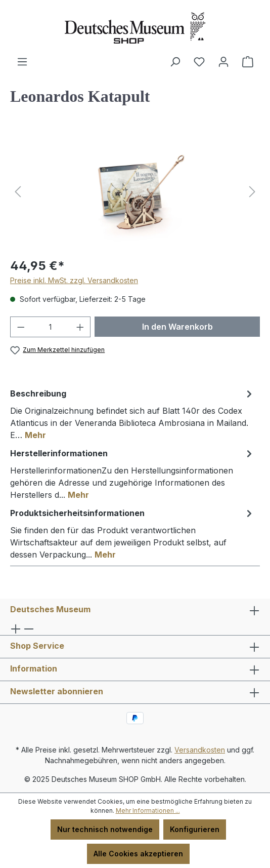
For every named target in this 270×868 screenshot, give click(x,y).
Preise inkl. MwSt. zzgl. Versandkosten (74, 280)
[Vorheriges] (18, 192)
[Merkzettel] (199, 62)
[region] (135, 192)
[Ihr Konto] (223, 62)
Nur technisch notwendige (105, 829)
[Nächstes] (252, 192)
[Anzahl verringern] (21, 327)
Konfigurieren (195, 829)
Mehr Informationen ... (148, 811)
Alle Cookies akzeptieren (138, 854)
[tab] (132, 414)
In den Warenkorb (177, 327)
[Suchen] (175, 62)
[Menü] (22, 62)
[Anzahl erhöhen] (80, 327)
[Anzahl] (51, 327)
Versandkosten (200, 750)
